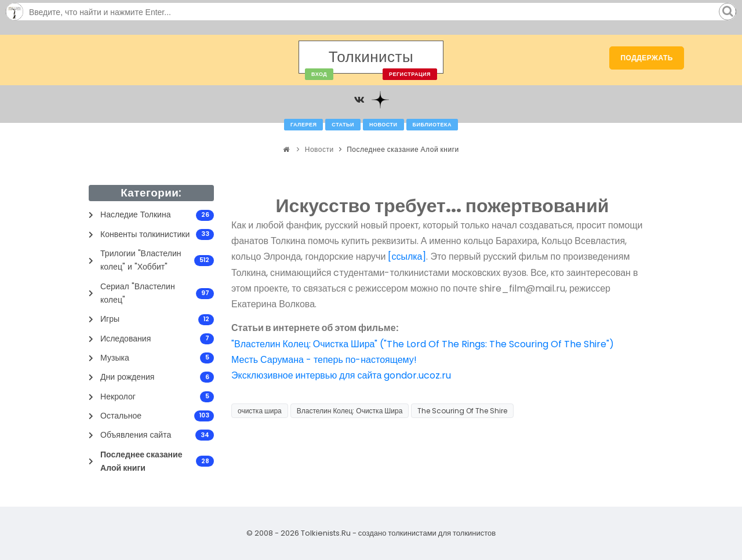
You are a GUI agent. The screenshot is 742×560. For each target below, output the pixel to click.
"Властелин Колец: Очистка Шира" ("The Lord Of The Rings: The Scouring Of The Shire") (423, 344)
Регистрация (410, 74)
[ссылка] (407, 257)
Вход (319, 74)
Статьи (343, 125)
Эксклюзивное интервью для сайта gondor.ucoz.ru (341, 375)
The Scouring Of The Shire (462, 411)
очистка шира (260, 411)
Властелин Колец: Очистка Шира (350, 411)
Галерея (303, 125)
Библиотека (432, 125)
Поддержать (647, 58)
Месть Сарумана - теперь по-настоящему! (324, 360)
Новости (383, 125)
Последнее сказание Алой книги (403, 149)
